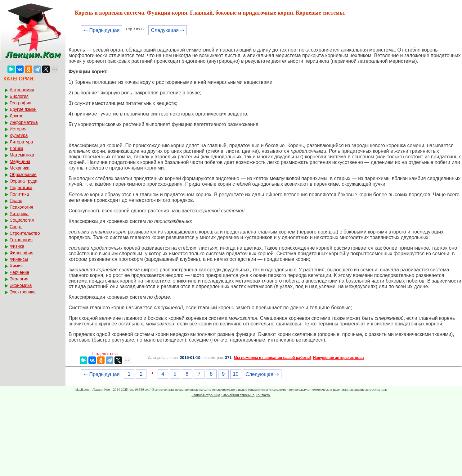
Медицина (20, 161)
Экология (19, 279)
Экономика (21, 285)
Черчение (19, 272)
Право (16, 201)
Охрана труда (23, 181)
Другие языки (23, 109)
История (18, 129)
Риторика (19, 214)
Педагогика (21, 188)
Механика (20, 168)
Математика (22, 155)
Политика (19, 194)
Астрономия (22, 90)
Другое (16, 116)
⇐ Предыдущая (102, 30)
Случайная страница (238, 395)
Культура (19, 135)
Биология (19, 96)
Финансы (19, 259)
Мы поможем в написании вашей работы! (272, 358)
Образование (23, 175)
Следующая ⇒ (168, 30)
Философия (21, 253)
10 (236, 374)
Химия (16, 266)
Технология (21, 240)
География (20, 103)
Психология (21, 207)
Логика (16, 148)
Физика (17, 246)
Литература (21, 142)
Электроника (23, 292)
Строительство (25, 233)
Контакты (263, 395)
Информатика (24, 122)
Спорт (16, 227)
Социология (22, 220)
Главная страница (206, 395)
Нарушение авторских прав (338, 358)
